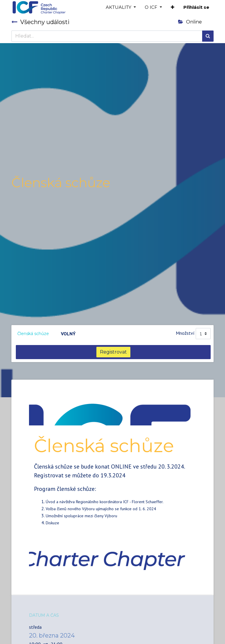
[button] (173, 7)
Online (190, 22)
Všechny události (40, 22)
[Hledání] (208, 36)
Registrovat (113, 352)
